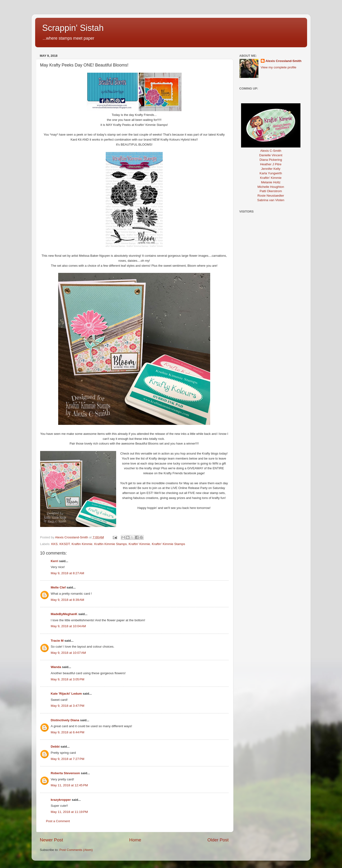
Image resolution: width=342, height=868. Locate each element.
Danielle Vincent (271, 155)
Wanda (56, 667)
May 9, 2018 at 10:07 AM (68, 653)
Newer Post (52, 840)
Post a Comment (58, 821)
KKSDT (65, 544)
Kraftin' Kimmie (139, 544)
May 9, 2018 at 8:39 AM (68, 600)
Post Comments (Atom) (76, 850)
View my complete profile (279, 67)
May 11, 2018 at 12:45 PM (69, 785)
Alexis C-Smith (271, 151)
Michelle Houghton (271, 187)
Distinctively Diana (65, 720)
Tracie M (57, 641)
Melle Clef (58, 587)
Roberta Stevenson (65, 773)
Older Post (218, 840)
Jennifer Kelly (271, 169)
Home (135, 840)
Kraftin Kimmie (82, 544)
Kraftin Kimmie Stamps (111, 544)
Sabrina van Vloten (271, 200)
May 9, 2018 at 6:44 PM (68, 732)
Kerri (55, 561)
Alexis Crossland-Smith (284, 61)
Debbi (55, 747)
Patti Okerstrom (271, 191)
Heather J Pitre (271, 164)
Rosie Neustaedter (271, 196)
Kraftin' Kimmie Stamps (168, 544)
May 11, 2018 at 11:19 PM (69, 812)
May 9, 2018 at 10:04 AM (68, 626)
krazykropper (61, 800)
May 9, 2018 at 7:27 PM (68, 759)
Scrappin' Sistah (73, 28)
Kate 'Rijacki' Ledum (66, 694)
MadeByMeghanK (64, 614)
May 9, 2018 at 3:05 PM (68, 679)
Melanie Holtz (271, 182)
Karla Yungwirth (271, 173)
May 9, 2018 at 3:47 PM (68, 706)
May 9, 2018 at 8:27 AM (68, 573)
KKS (55, 544)
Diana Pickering (271, 160)
